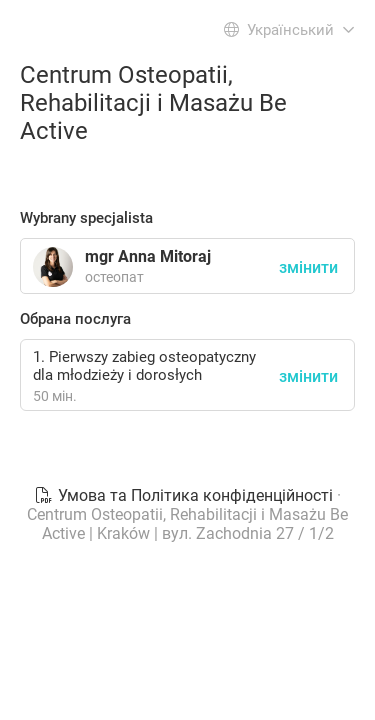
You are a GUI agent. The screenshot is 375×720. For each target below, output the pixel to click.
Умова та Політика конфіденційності (185, 495)
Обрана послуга (75, 319)
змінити (308, 376)
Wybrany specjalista (86, 218)
